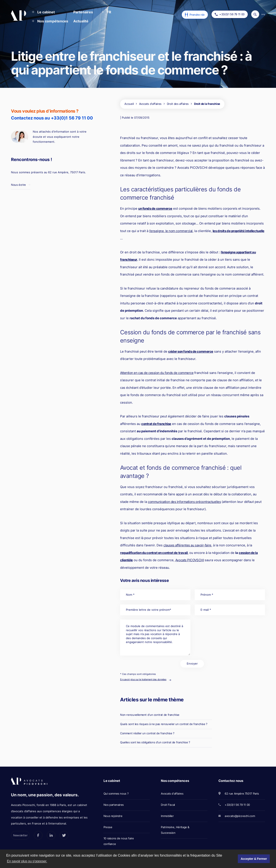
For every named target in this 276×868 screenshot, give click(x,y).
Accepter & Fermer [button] (254, 859)
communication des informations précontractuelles (184, 502)
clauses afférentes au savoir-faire (187, 545)
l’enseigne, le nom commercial (171, 231)
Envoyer (192, 664)
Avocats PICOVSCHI (190, 560)
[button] (43, 12)
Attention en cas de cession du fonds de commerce (157, 373)
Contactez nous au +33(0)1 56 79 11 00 (52, 118)
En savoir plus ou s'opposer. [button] (27, 861)
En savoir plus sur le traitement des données (143, 679)
